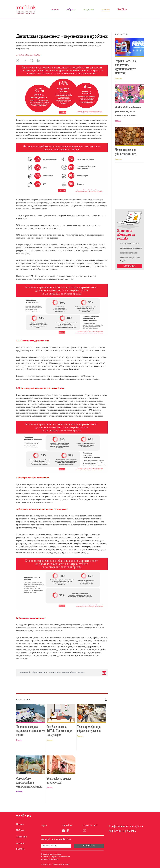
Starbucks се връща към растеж (59, 781)
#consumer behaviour (69, 672)
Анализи (106, 9)
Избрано (71, 9)
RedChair (122, 9)
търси (44, 825)
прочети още (23, 699)
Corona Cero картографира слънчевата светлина (29, 783)
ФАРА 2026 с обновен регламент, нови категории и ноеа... (128, 111)
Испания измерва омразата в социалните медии (31, 731)
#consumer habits (55, 672)
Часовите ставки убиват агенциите (126, 152)
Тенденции (88, 9)
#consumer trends (25, 672)
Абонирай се (129, 266)
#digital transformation (40, 672)
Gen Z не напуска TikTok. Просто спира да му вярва (59, 731)
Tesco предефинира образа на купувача (89, 729)
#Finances (82, 672)
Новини (55, 9)
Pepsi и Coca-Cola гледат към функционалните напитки (126, 67)
